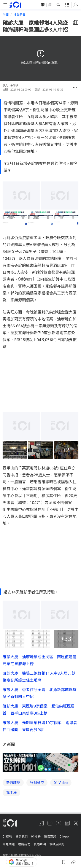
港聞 (6, 15)
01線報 (7, 836)
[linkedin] (67, 823)
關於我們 (22, 836)
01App (64, 836)
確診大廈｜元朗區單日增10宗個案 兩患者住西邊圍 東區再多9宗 (40, 726)
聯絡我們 (24, 844)
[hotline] (40, 762)
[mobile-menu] (5, 5)
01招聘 (36, 836)
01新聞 (9, 744)
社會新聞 (19, 15)
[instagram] (50, 823)
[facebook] (41, 823)
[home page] (15, 5)
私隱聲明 (40, 844)
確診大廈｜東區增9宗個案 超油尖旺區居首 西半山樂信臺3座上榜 (39, 709)
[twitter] (76, 823)
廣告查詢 (50, 836)
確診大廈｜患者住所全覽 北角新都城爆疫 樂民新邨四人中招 (40, 693)
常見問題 (9, 844)
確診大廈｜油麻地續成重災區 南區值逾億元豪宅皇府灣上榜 (40, 660)
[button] (75, 88)
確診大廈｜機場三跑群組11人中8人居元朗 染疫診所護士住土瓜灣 (40, 677)
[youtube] (59, 823)
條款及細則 (57, 844)
